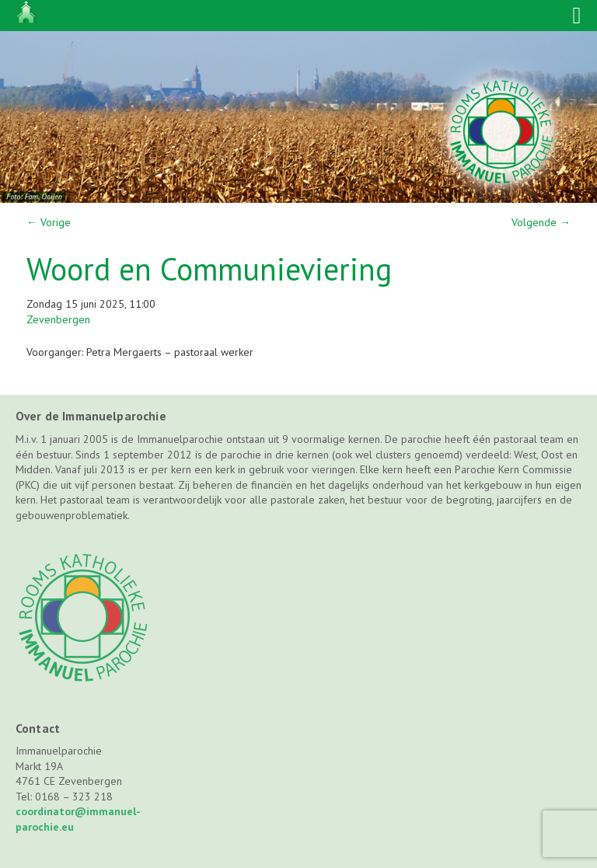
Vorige (49, 222)
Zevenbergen (58, 319)
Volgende (541, 222)
